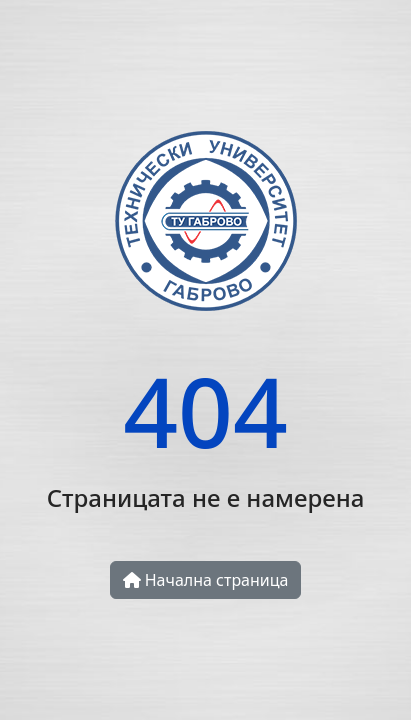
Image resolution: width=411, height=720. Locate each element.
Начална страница (206, 580)
